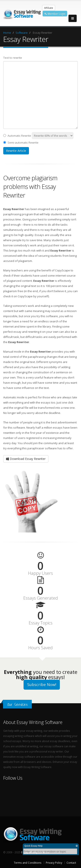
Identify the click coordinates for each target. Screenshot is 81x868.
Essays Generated (41, 598)
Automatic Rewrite (17, 136)
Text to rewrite (13, 58)
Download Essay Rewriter (26, 459)
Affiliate (49, 8)
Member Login (55, 14)
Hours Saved (40, 648)
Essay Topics (41, 623)
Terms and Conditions (28, 863)
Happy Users (40, 573)
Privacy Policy (54, 863)
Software (22, 33)
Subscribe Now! (42, 684)
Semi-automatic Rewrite (21, 143)
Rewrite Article (16, 151)
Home (7, 33)
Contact (71, 863)
